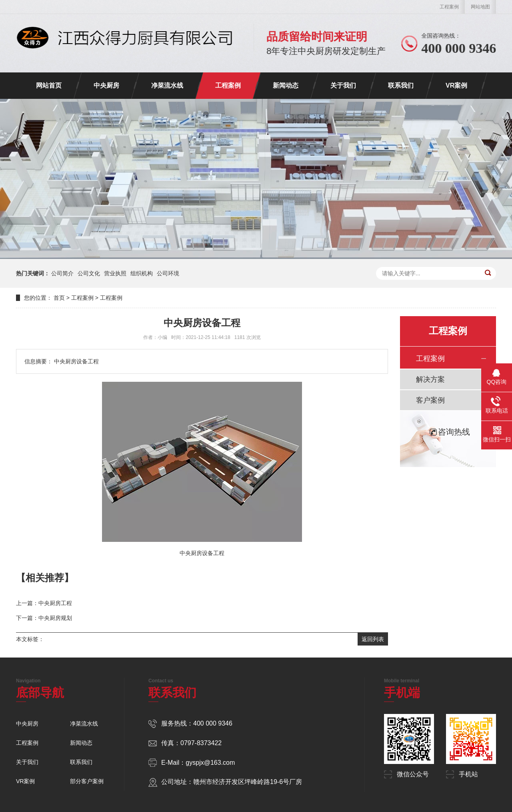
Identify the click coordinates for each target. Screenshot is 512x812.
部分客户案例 (87, 781)
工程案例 (449, 7)
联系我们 (401, 85)
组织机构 (142, 273)
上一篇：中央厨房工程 (44, 603)
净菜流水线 (167, 85)
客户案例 (430, 400)
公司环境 (168, 273)
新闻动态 (286, 85)
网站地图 (480, 7)
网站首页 (49, 85)
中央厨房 (106, 85)
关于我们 (343, 85)
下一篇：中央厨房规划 (44, 618)
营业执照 (115, 273)
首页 (59, 298)
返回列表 (373, 639)
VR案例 (456, 85)
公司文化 (89, 273)
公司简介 (62, 273)
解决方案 (430, 379)
